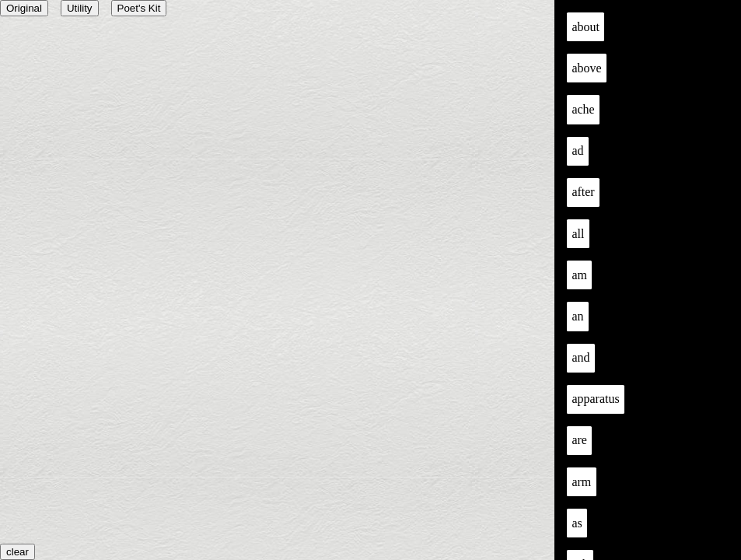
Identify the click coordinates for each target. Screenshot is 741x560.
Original (24, 8)
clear (17, 552)
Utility (80, 8)
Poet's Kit (139, 8)
